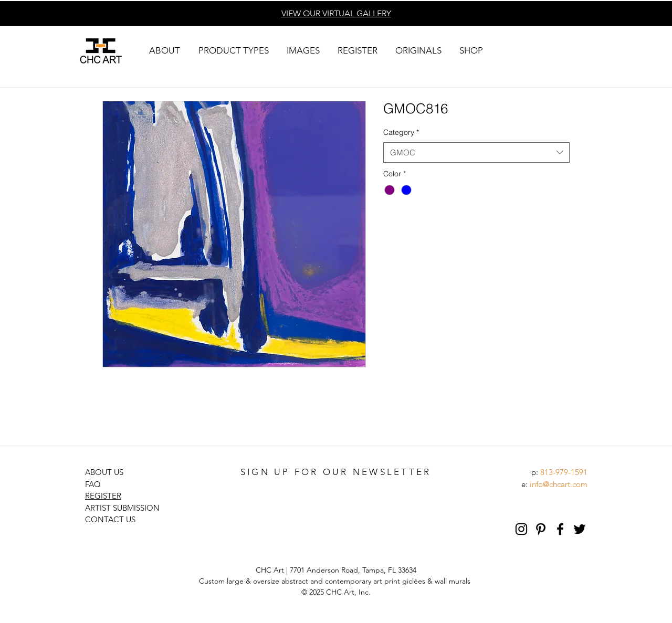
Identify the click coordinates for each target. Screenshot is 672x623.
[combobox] (476, 152)
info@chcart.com (559, 484)
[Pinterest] (541, 529)
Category (401, 132)
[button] (164, 51)
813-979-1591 (564, 472)
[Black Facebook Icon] (560, 529)
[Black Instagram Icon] (521, 529)
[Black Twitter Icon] (580, 529)
